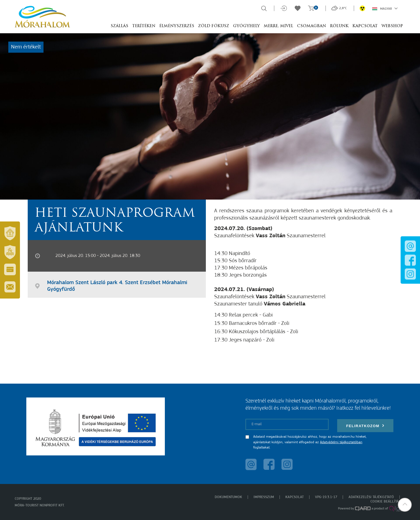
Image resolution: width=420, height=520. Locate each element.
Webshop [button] (392, 26)
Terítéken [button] (144, 26)
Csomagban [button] (312, 26)
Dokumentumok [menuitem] (228, 497)
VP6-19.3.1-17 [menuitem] (326, 497)
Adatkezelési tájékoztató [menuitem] (371, 497)
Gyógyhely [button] (246, 26)
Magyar (385, 8)
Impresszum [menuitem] (264, 497)
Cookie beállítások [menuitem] (388, 502)
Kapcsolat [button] (365, 26)
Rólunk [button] (339, 26)
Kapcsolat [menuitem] (294, 497)
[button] (405, 505)
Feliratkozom (365, 426)
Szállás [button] (119, 26)
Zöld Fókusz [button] (214, 26)
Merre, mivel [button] (278, 26)
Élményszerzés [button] (177, 26)
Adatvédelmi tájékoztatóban (341, 442)
